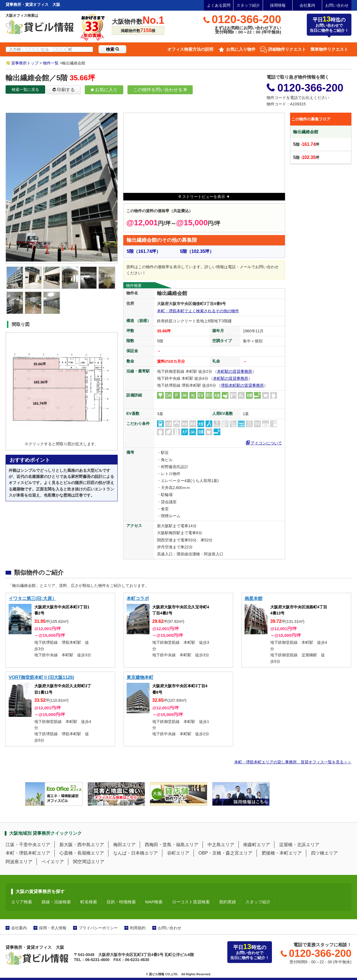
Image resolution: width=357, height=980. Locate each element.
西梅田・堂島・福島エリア (172, 845)
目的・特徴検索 (121, 902)
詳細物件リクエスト (287, 49)
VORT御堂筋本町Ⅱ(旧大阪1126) (41, 677)
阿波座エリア (19, 862)
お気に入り (104, 90)
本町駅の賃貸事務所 (235, 371)
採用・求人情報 (53, 928)
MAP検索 (154, 902)
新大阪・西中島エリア (82, 845)
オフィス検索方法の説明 (190, 49)
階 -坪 (306, 144)
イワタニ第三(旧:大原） (32, 598)
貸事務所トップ (25, 63)
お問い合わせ (337, 5)
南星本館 (254, 598)
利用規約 (138, 928)
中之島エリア (221, 845)
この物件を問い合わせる (160, 90)
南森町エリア (257, 845)
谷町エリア (178, 853)
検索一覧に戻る (25, 89)
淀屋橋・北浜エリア (299, 845)
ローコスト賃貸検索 (191, 902)
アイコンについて (264, 442)
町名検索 (89, 902)
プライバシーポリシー (98, 928)
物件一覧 (51, 63)
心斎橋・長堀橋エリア (82, 853)
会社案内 (307, 5)
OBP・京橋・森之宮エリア (226, 853)
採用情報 (278, 5)
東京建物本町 (140, 677)
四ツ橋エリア (324, 853)
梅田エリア (124, 845)
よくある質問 (219, 5)
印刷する (64, 90)
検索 (112, 49)
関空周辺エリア (89, 862)
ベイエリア (53, 862)
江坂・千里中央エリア (28, 845)
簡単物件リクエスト (329, 49)
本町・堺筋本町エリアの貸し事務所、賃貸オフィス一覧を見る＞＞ (293, 762)
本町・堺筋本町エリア (28, 853)
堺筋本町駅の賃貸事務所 (242, 385)
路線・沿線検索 (56, 902)
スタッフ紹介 (248, 5)
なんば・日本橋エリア (136, 853)
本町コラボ (138, 598)
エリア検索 (22, 902)
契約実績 (228, 902)
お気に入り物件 (241, 49)
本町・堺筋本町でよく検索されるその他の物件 (198, 311)
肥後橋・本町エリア (282, 853)
